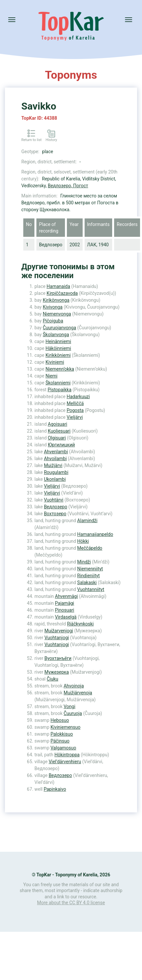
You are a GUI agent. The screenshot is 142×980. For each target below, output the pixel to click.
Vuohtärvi (54, 500)
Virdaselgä (66, 617)
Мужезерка (56, 672)
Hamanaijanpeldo (95, 534)
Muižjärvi (53, 465)
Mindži (84, 562)
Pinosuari (65, 610)
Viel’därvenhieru (65, 762)
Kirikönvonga (56, 300)
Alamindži (87, 521)
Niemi (52, 376)
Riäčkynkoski (81, 624)
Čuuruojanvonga (59, 328)
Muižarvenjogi (59, 631)
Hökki (83, 541)
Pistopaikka (60, 390)
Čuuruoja (73, 713)
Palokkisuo (62, 734)
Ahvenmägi (67, 596)
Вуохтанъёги (58, 658)
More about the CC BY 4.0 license (71, 903)
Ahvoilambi (55, 459)
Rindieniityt (88, 576)
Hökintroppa (67, 755)
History (51, 140)
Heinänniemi (58, 341)
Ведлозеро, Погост (68, 186)
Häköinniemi (58, 348)
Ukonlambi (55, 479)
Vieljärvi (75, 417)
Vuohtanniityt (91, 589)
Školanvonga (56, 335)
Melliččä (75, 403)
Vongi (70, 706)
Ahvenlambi (56, 452)
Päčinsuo (60, 741)
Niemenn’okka (60, 369)
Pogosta (75, 410)
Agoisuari (58, 424)
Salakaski (87, 582)
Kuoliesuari (59, 431)
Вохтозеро (55, 514)
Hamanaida (58, 286)
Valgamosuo (63, 748)
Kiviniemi (55, 362)
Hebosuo (60, 720)
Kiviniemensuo (65, 727)
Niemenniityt (90, 569)
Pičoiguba (53, 321)
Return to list (31, 140)
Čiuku (52, 679)
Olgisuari (57, 438)
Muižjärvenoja (78, 693)
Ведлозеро (56, 507)
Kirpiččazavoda (62, 293)
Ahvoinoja (74, 686)
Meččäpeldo (90, 548)
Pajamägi (65, 603)
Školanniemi (58, 383)
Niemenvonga (57, 314)
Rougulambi (56, 472)
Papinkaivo (55, 789)
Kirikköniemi (58, 355)
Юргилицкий (61, 445)
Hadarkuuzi (78, 397)
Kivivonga (52, 307)
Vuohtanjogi (57, 638)
